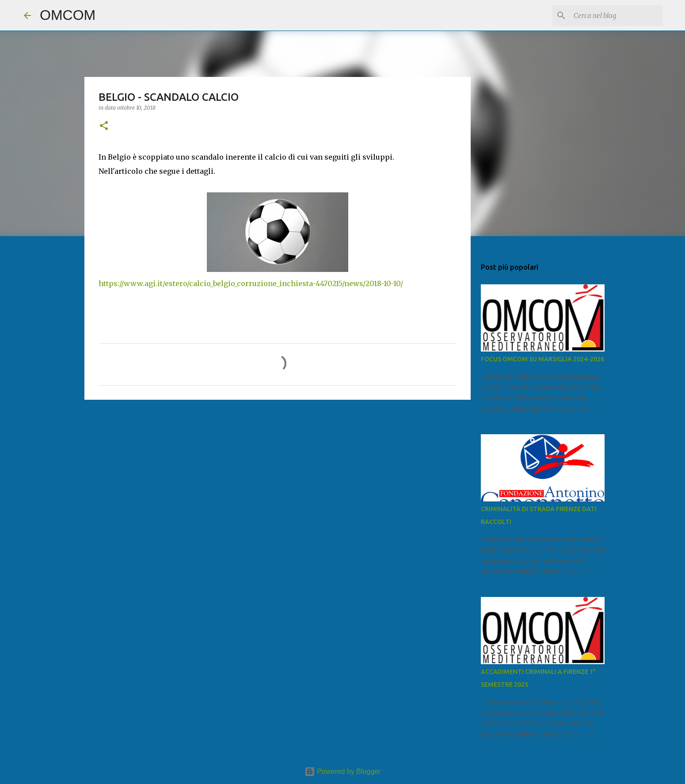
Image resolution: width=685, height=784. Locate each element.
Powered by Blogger (343, 771)
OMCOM (68, 15)
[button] (104, 126)
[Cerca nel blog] (616, 15)
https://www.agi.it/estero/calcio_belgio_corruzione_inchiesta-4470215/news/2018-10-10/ (251, 283)
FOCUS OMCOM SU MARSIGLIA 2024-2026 (542, 359)
